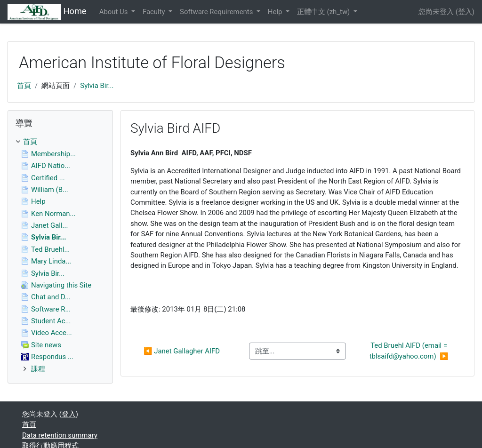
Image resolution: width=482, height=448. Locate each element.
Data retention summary (60, 435)
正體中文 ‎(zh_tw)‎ (324, 12)
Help (276, 12)
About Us (114, 12)
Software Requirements (217, 12)
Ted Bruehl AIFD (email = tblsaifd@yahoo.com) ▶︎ (409, 351)
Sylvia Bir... (97, 86)
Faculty (155, 12)
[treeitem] (60, 142)
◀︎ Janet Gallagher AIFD (182, 351)
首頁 (24, 86)
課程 (38, 369)
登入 (465, 12)
